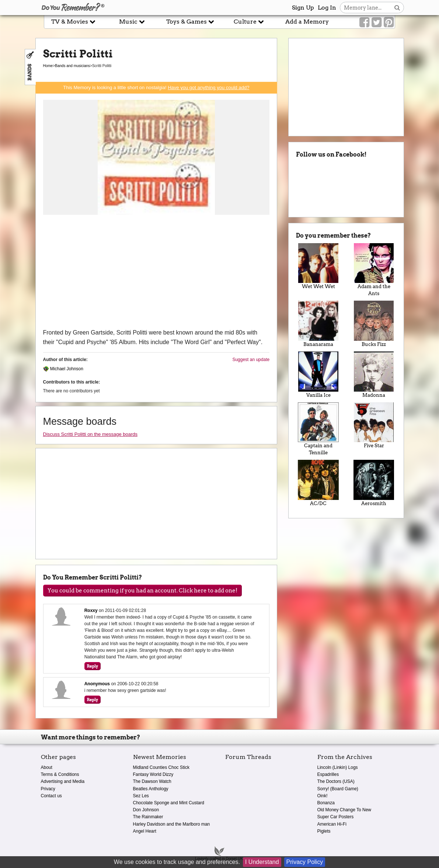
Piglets (324, 831)
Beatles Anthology (151, 789)
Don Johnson (146, 810)
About (47, 767)
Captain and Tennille (318, 429)
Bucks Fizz (374, 324)
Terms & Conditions (60, 774)
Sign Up (303, 8)
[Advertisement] (156, 273)
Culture (249, 22)
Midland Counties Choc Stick (161, 767)
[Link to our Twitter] (377, 22)
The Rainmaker (148, 817)
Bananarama (318, 324)
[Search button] (397, 8)
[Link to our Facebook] (364, 22)
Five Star (374, 426)
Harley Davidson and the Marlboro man (172, 824)
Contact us (51, 796)
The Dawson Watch (152, 781)
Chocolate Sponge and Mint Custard (169, 803)
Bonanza (326, 803)
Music (132, 22)
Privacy (48, 789)
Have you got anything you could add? (208, 87)
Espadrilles (328, 774)
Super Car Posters (336, 817)
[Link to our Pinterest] (389, 22)
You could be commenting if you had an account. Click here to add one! (142, 591)
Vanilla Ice (318, 375)
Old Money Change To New (344, 810)
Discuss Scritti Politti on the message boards (90, 434)
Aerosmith (374, 483)
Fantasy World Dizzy (153, 774)
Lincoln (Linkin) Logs (338, 767)
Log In (327, 8)
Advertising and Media (63, 781)
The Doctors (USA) (336, 781)
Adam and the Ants (374, 270)
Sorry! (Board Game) (338, 789)
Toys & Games (190, 22)
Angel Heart (145, 831)
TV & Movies (73, 22)
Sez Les (141, 796)
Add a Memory (307, 22)
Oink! (323, 796)
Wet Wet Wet (318, 266)
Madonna (374, 375)
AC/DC (318, 483)
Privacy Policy (305, 862)
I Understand (262, 862)
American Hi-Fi (332, 824)
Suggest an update (251, 360)
